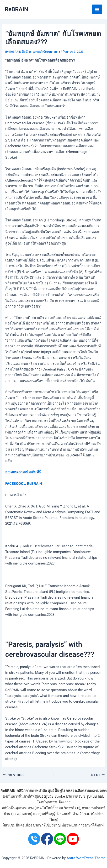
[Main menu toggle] (97, 10)
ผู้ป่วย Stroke (55, 796)
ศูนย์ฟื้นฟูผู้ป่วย (51, 814)
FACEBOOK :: (16, 484)
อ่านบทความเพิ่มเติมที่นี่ (23, 472)
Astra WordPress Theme (86, 858)
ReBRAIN (16, 9)
